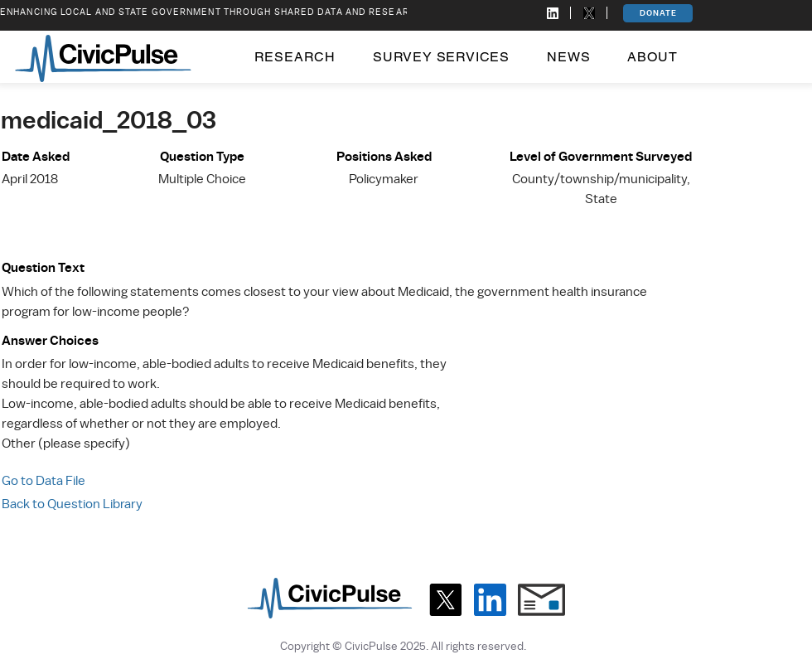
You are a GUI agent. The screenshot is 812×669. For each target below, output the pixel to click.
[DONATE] (658, 13)
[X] (445, 600)
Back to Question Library (72, 504)
